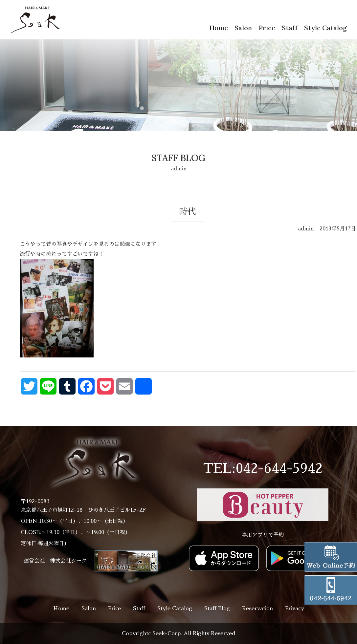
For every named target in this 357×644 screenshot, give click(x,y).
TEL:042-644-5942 (263, 469)
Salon (243, 28)
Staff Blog (217, 609)
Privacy (295, 609)
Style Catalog (325, 28)
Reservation (257, 609)
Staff (290, 28)
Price (267, 28)
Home (219, 28)
